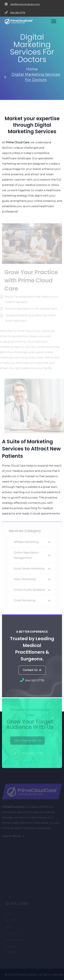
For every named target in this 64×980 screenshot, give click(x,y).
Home (32, 69)
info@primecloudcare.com (25, 4)
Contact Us (32, 670)
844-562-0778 (18, 12)
